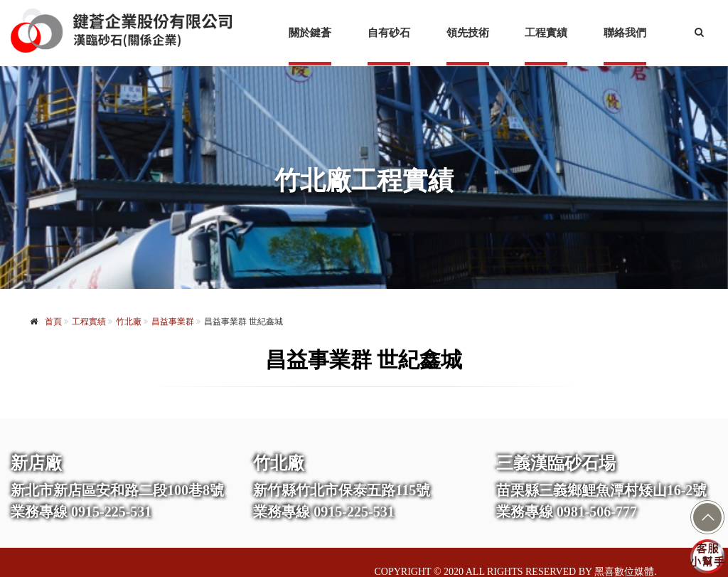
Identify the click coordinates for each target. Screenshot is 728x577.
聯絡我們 (625, 33)
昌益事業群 (173, 322)
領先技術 (468, 33)
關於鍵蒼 (310, 33)
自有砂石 (389, 33)
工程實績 (546, 33)
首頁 (53, 322)
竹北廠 (129, 322)
